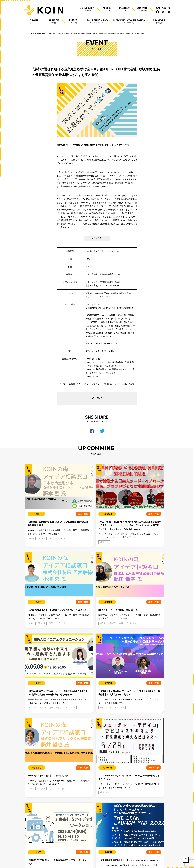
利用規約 (51, 848)
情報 (125, 384)
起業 (51, 531)
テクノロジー (84, 384)
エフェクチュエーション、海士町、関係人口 (94, 614)
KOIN (32, 531)
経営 (132, 384)
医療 (118, 384)
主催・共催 (34, 535)
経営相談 (42, 531)
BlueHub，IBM (131, 614)
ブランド (97, 384)
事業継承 (109, 384)
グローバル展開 (68, 384)
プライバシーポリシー (34, 848)
